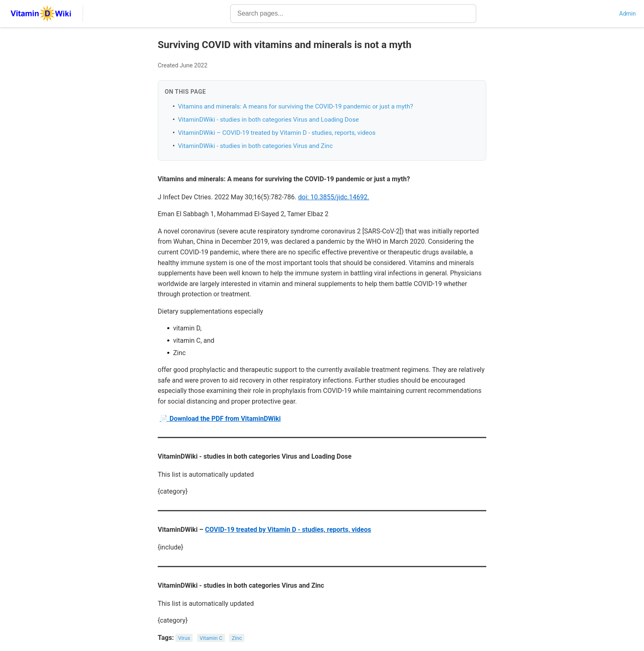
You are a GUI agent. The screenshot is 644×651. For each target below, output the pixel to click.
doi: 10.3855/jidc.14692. (334, 197)
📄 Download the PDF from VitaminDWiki (220, 419)
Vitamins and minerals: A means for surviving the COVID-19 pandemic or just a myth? (295, 106)
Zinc (237, 638)
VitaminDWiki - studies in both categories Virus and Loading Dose (268, 120)
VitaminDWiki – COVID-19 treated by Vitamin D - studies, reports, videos (277, 133)
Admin (628, 14)
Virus (184, 638)
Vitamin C (211, 638)
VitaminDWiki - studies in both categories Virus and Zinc (255, 146)
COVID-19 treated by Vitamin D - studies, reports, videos (288, 530)
